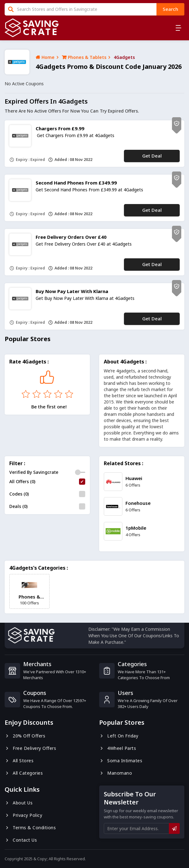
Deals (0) (18, 506)
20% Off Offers (25, 736)
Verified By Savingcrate (34, 472)
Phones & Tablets (84, 57)
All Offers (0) (22, 481)
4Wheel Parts (118, 748)
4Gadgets (124, 57)
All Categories (24, 773)
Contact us (21, 840)
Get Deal (152, 156)
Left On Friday (119, 736)
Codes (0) (19, 494)
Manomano (116, 773)
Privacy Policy (23, 815)
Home (45, 57)
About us (19, 803)
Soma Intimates (121, 761)
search (170, 9)
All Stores (19, 761)
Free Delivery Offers (30, 748)
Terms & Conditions (30, 828)
